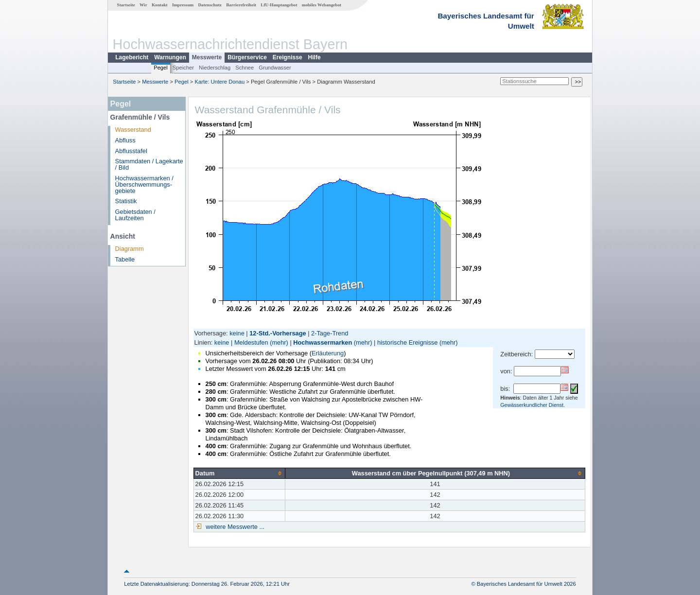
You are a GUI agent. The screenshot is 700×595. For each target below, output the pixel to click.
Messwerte (207, 57)
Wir (143, 5)
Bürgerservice (247, 57)
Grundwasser (275, 68)
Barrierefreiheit (241, 5)
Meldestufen (251, 342)
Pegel (161, 68)
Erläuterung (328, 353)
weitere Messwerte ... (234, 527)
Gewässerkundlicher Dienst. (533, 405)
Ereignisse (288, 57)
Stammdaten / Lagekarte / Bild (149, 164)
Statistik (126, 201)
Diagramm (130, 249)
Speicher (183, 68)
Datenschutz (210, 5)
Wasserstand (133, 130)
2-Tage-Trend (330, 333)
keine (237, 333)
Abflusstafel (131, 151)
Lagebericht (132, 57)
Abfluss (125, 140)
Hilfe (315, 57)
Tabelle (125, 259)
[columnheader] (239, 473)
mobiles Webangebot (322, 5)
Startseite (126, 5)
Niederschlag (215, 68)
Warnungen (170, 57)
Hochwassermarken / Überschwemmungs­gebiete (144, 184)
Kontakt (160, 5)
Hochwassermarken (323, 342)
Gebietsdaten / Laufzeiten (135, 215)
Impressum (183, 5)
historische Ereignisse (407, 342)
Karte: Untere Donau (220, 82)
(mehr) (279, 342)
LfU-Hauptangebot (279, 5)
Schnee (245, 68)
